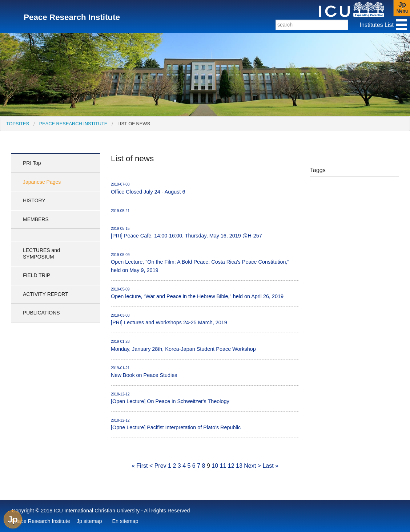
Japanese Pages (42, 182)
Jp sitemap (89, 521)
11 (223, 466)
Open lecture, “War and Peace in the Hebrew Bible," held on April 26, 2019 (205, 293)
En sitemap (125, 521)
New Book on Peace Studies (205, 372)
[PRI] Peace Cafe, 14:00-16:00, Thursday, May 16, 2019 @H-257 (205, 232)
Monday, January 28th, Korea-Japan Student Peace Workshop (205, 345)
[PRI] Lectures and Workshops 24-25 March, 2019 (205, 319)
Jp (13, 519)
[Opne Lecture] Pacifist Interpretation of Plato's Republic (205, 424)
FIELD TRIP (37, 275)
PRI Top (32, 163)
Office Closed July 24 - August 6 (205, 188)
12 (231, 466)
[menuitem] (18, 124)
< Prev (158, 466)
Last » (270, 466)
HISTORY (34, 200)
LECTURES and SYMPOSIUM (41, 253)
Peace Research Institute (73, 124)
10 (215, 466)
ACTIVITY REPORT (46, 294)
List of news (134, 124)
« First (140, 466)
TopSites (18, 124)
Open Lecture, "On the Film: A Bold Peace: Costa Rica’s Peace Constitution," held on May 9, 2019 (205, 263)
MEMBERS (36, 219)
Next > (252, 466)
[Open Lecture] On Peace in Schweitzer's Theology (205, 398)
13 (239, 466)
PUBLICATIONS (41, 313)
